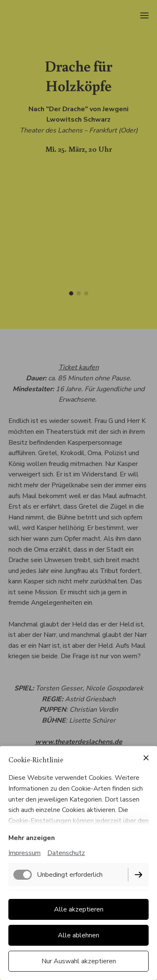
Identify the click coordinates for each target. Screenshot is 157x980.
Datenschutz (66, 853)
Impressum (24, 853)
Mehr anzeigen (32, 838)
